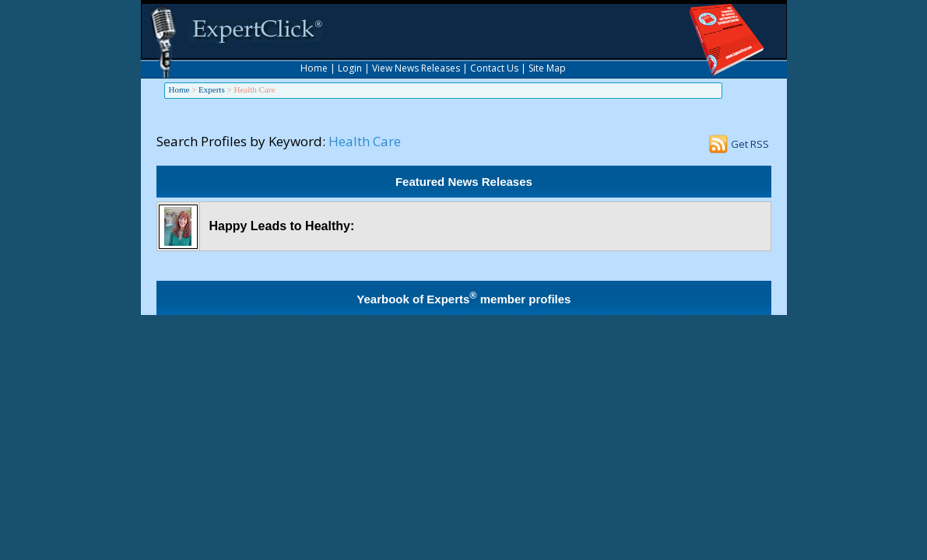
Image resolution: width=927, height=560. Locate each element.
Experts (212, 89)
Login (350, 68)
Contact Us (494, 68)
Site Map (547, 68)
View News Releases (416, 68)
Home (314, 68)
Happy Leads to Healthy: (282, 226)
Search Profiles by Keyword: (241, 141)
